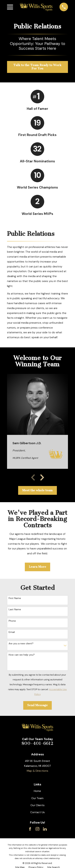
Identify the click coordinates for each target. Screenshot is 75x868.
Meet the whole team (37, 490)
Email (12, 632)
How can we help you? (22, 655)
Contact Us (37, 812)
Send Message (37, 705)
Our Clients (37, 805)
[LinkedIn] (45, 829)
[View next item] (42, 477)
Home (37, 791)
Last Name (15, 609)
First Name (15, 598)
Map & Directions (37, 771)
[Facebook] (30, 829)
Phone (12, 621)
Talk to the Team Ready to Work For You (37, 67)
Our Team (37, 798)
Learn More (37, 567)
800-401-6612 (37, 743)
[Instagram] (37, 829)
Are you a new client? (21, 644)
